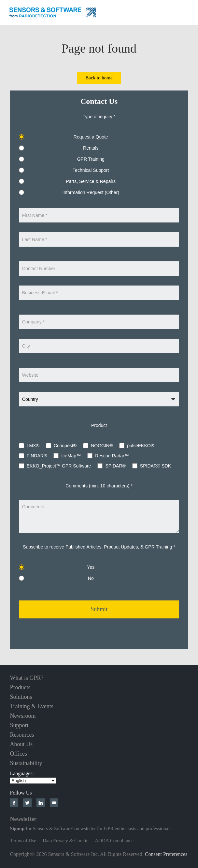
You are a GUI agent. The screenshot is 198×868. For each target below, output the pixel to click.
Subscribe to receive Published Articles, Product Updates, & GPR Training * (99, 547)
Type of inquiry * (99, 117)
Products (20, 687)
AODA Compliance (114, 841)
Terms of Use (23, 841)
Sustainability (26, 763)
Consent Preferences (166, 854)
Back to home (99, 78)
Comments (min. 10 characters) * (99, 486)
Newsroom (23, 716)
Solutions (21, 697)
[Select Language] (33, 781)
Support (19, 725)
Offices (18, 754)
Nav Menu (188, 11)
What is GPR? (27, 678)
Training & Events (31, 706)
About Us (21, 744)
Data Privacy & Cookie (65, 841)
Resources (22, 735)
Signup (17, 828)
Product (99, 425)
